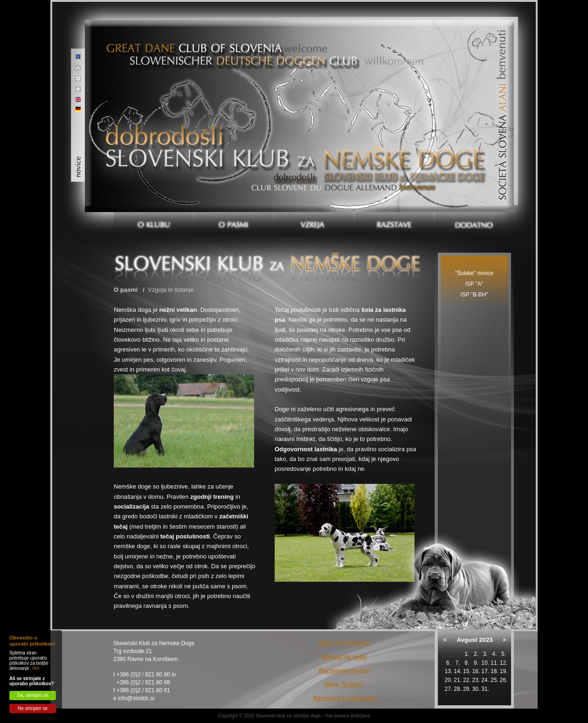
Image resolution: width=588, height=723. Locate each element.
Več (36, 668)
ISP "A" (474, 284)
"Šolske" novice (474, 273)
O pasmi (126, 290)
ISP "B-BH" (474, 295)
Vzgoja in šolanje (171, 290)
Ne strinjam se (33, 708)
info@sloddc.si (136, 698)
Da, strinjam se (33, 695)
